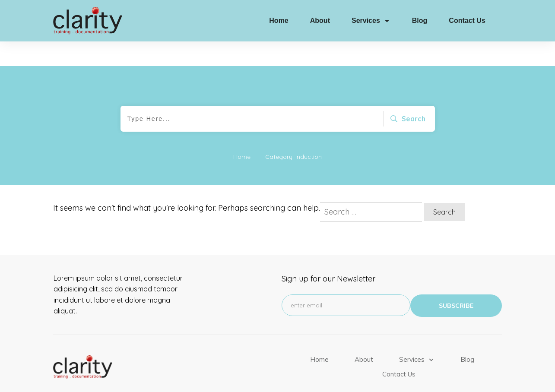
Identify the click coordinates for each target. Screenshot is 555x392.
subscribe (456, 281)
